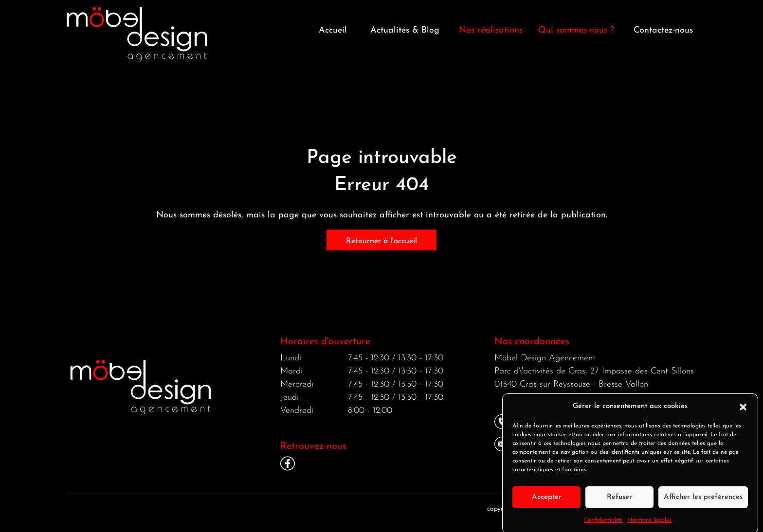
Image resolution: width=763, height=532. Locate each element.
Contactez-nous (663, 30)
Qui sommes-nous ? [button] (576, 30)
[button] (743, 412)
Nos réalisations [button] (491, 30)
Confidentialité (603, 526)
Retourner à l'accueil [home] (381, 241)
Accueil (333, 30)
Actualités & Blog (405, 30)
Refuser (619, 503)
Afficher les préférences (703, 503)
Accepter (547, 503)
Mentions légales (649, 526)
